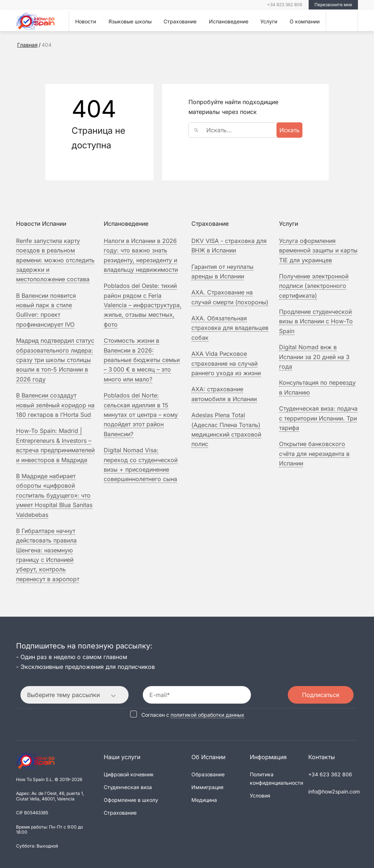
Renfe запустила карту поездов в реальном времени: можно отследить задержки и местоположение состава (55, 260)
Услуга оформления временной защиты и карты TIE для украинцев (318, 250)
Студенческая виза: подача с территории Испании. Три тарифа (318, 418)
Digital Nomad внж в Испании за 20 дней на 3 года (314, 357)
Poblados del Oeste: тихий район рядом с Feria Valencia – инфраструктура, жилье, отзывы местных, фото (143, 305)
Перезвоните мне (333, 5)
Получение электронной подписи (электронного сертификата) (314, 286)
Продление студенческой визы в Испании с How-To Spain (316, 321)
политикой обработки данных (207, 715)
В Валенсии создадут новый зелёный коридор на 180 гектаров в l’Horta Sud (55, 405)
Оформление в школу (131, 800)
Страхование (180, 21)
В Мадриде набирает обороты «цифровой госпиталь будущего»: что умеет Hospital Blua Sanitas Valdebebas (54, 495)
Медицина (204, 800)
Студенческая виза (128, 787)
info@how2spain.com (334, 791)
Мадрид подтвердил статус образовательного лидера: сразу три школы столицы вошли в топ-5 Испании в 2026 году (55, 360)
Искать (289, 130)
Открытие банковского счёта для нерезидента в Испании (314, 454)
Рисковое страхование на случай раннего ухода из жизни (226, 363)
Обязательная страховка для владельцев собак (230, 328)
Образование (208, 774)
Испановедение (229, 21)
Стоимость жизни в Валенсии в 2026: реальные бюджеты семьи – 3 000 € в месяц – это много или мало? (142, 360)
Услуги (269, 21)
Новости (86, 21)
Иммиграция (207, 787)
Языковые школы (130, 21)
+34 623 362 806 (285, 5)
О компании (305, 21)
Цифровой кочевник (129, 774)
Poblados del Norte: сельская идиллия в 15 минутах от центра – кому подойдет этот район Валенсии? (141, 415)
